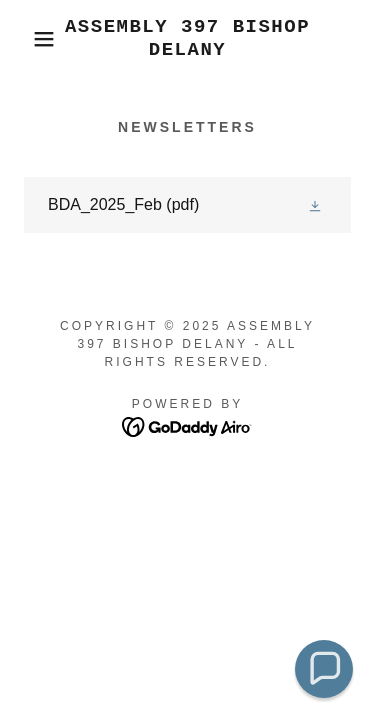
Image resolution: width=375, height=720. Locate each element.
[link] (187, 39)
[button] (29, 39)
